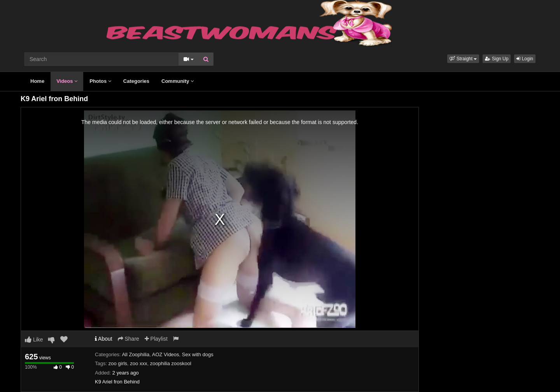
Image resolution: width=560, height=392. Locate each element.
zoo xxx (138, 363)
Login (525, 59)
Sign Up (497, 59)
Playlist (156, 339)
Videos (67, 81)
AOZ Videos (166, 354)
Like (34, 339)
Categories (136, 81)
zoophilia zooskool (171, 363)
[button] (463, 59)
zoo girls (118, 363)
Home (37, 81)
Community (178, 81)
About (104, 339)
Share (129, 339)
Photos (100, 81)
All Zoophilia (136, 354)
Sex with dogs (198, 354)
